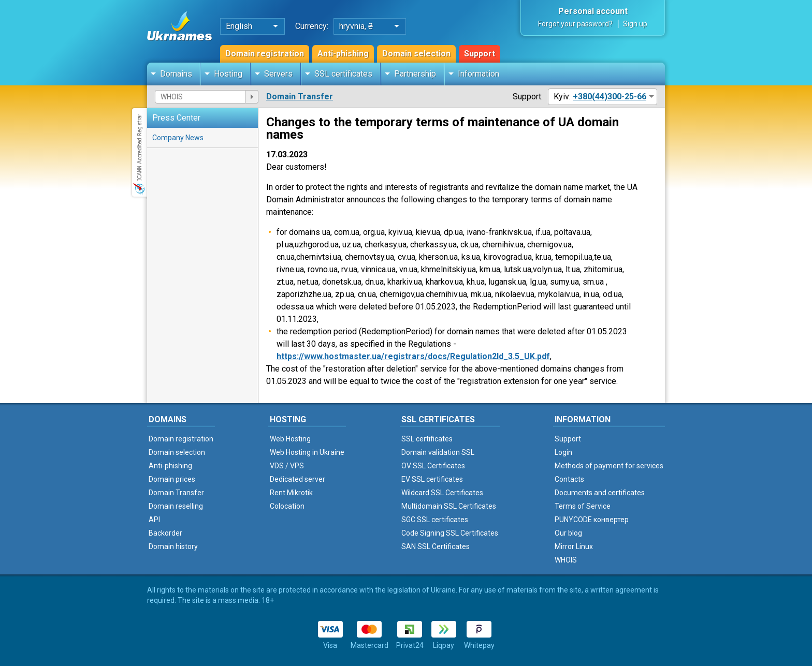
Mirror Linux (574, 546)
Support (480, 54)
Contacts (569, 479)
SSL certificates (343, 74)
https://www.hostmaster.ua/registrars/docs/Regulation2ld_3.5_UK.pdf (413, 356)
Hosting (228, 74)
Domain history (173, 546)
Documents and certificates (600, 493)
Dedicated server (298, 479)
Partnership (415, 74)
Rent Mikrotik (291, 493)
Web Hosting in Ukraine (307, 452)
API (154, 520)
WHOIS (566, 560)
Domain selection (416, 54)
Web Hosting (290, 439)
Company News (178, 138)
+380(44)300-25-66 (610, 97)
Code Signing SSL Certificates (450, 533)
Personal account (593, 11)
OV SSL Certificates (433, 466)
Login (563, 452)
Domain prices (172, 479)
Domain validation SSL (438, 452)
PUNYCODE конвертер (592, 520)
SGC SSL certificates (435, 520)
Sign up (635, 24)
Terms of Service (583, 506)
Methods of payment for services (609, 466)
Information (479, 74)
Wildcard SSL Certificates (442, 493)
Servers (278, 74)
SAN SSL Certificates (436, 546)
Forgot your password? (575, 24)
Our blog (568, 533)
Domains (176, 74)
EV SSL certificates (432, 479)
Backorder (165, 533)
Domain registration (265, 54)
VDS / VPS (287, 466)
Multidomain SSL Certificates (449, 506)
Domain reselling (176, 506)
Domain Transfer (300, 97)
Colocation (287, 506)
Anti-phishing (343, 54)
